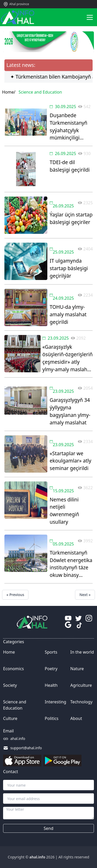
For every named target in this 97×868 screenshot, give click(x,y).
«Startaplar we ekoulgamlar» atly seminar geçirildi (70, 461)
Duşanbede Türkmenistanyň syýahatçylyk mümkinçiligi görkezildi (69, 127)
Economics (13, 669)
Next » (85, 595)
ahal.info (18, 738)
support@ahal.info (26, 748)
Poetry (51, 669)
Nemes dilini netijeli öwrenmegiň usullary (64, 511)
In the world (82, 652)
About (76, 718)
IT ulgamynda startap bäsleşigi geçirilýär (69, 268)
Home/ (9, 92)
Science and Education (15, 705)
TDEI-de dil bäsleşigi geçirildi (70, 166)
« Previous (15, 595)
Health (51, 685)
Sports (51, 652)
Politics (52, 718)
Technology (81, 702)
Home (9, 652)
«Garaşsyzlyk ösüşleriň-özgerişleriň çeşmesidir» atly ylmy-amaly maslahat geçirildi (68, 358)
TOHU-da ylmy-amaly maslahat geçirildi (68, 314)
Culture (10, 718)
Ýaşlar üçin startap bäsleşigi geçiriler (71, 218)
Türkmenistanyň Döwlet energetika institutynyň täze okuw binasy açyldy (71, 564)
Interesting (55, 702)
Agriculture (81, 685)
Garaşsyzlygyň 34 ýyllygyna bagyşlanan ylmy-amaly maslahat (70, 411)
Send (49, 828)
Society (10, 685)
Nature (77, 669)
